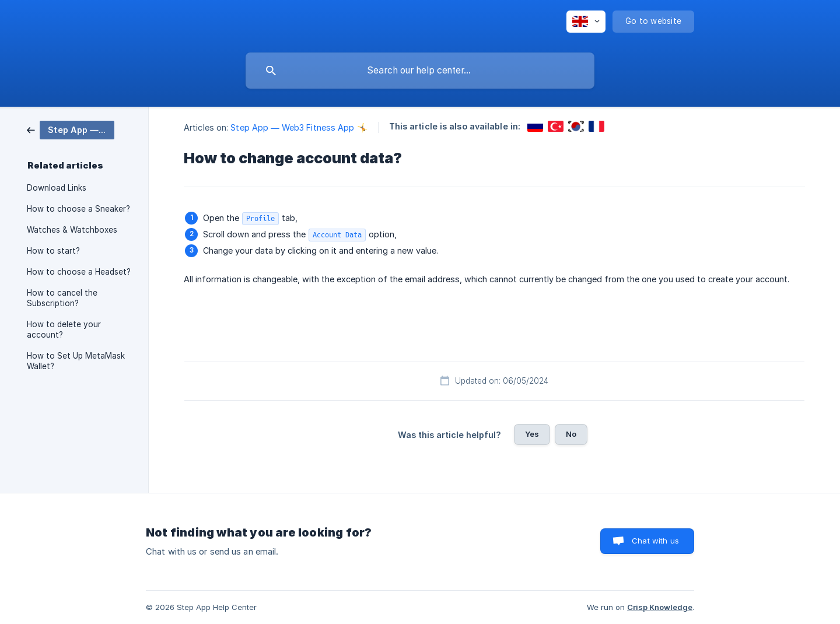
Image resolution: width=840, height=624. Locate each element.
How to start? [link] (53, 251)
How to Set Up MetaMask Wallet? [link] (76, 361)
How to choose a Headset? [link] (79, 272)
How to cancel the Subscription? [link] (62, 298)
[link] (71, 129)
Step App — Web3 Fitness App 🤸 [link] (299, 127)
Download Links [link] (57, 188)
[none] (586, 22)
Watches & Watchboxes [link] (72, 230)
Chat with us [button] (655, 541)
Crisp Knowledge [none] (660, 607)
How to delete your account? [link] (64, 329)
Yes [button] (532, 434)
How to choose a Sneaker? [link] (78, 209)
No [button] (571, 434)
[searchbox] (420, 71)
